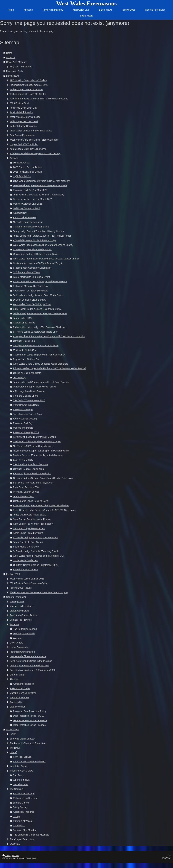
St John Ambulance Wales (26, 272)
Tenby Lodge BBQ (22, 318)
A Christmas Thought (24, 794)
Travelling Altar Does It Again (28, 414)
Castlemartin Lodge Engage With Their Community (39, 355)
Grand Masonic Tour (23, 496)
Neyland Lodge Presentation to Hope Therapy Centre (40, 313)
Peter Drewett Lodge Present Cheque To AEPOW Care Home (44, 510)
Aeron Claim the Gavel (25, 217)
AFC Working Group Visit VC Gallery (28, 80)
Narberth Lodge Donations (23, 126)
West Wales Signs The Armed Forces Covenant (34, 140)
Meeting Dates (17, 602)
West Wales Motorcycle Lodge (25, 117)
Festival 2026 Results (21, 588)
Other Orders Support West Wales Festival (35, 387)
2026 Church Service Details (28, 167)
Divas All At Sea (21, 163)
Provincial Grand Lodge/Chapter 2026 (29, 85)
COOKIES (15, 844)
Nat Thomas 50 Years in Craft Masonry (33, 446)
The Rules (18, 775)
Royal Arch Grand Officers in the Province (31, 661)
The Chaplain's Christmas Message (31, 835)
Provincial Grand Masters (23, 652)
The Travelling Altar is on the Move (31, 464)
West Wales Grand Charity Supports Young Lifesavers (41, 364)
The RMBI (15, 748)
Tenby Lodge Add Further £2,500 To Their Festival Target (42, 236)
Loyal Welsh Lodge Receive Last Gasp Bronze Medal (40, 185)
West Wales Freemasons (87, 3)
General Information (16, 597)
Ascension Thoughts (24, 812)
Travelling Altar (21, 784)
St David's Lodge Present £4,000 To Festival (36, 538)
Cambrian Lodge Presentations (29, 528)
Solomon (14, 624)
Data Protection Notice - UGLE (29, 716)
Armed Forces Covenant (26, 570)
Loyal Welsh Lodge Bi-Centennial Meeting (34, 437)
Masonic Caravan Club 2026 (28, 204)
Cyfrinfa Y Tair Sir (22, 176)
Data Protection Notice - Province (30, 720)
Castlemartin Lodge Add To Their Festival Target (38, 263)
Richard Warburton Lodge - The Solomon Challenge (39, 327)
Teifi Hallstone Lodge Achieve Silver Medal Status (38, 295)
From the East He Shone (26, 396)
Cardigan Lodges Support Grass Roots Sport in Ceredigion (43, 478)
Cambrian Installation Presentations (31, 227)
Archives (14, 158)
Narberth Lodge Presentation (28, 222)
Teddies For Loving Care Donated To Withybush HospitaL (39, 99)
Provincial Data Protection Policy (30, 711)
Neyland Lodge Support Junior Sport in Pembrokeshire (41, 451)
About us (11, 57)
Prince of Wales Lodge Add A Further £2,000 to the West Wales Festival (50, 368)
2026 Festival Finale (20, 103)
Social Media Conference (26, 547)
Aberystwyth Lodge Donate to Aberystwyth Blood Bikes (41, 506)
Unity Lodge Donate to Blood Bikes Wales (31, 131)
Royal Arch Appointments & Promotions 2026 (33, 670)
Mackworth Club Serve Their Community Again (37, 442)
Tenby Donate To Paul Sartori (28, 542)
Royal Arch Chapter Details (23, 615)
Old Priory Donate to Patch (27, 208)
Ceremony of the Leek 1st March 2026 (33, 199)
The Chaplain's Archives (22, 839)
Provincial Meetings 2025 (26, 432)
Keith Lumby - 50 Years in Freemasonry (33, 524)
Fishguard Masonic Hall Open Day (31, 286)
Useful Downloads (19, 647)
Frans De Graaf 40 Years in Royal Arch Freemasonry (40, 281)
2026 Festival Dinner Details (27, 172)
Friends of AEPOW (19, 698)
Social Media (13, 730)
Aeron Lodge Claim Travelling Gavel (28, 149)
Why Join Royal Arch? (21, 67)
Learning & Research (24, 634)
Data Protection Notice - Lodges (29, 725)
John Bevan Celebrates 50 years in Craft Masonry (35, 153)
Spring (16, 816)
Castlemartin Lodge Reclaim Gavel (31, 501)
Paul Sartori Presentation (22, 135)
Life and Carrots (21, 803)
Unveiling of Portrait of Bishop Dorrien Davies (36, 254)
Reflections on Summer (25, 798)
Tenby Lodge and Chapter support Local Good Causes (41, 382)
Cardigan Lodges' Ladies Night (29, 469)
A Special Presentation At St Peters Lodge (35, 240)
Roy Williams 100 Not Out (26, 359)
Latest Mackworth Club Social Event (31, 277)
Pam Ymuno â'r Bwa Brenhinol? (29, 762)
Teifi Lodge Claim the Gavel (24, 121)
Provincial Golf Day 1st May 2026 (30, 190)
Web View (166, 858)
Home (9, 53)
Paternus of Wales (22, 821)
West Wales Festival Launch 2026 (27, 579)
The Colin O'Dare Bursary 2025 (29, 400)
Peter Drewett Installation (26, 405)
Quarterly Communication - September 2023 (36, 565)
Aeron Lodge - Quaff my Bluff (28, 533)
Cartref (13, 752)
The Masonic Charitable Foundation (28, 743)
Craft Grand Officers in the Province (28, 656)
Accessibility (16, 702)
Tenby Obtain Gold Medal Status (30, 515)
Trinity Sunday (20, 807)
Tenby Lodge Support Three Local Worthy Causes (38, 231)
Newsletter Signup (19, 766)
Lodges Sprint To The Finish (24, 144)
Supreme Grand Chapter (22, 739)
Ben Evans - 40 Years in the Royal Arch (33, 483)
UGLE (13, 734)
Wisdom (17, 638)
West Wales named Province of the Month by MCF (39, 556)
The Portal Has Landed (25, 629)
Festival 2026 (13, 574)
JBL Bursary (19, 378)
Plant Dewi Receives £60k (26, 487)
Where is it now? (22, 780)
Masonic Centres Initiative (23, 693)
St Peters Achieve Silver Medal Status (32, 249)
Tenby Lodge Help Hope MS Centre (28, 94)
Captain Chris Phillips (24, 323)
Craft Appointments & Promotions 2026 (29, 666)
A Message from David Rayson (29, 391)
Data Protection (18, 707)
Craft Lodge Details (19, 611)
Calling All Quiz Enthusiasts (27, 373)
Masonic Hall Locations (21, 606)
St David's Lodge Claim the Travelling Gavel (35, 551)
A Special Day (20, 213)
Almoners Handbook (24, 684)
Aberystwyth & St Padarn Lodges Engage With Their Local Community (49, 336)
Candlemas (19, 826)
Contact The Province (21, 620)
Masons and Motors (23, 428)
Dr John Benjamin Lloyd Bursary (30, 300)
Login (168, 855)
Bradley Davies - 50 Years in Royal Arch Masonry (38, 455)
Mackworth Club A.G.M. (25, 350)
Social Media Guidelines (25, 560)
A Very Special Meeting (25, 419)
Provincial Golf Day (23, 423)
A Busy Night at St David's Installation (32, 474)
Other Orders (16, 643)
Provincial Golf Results (21, 112)
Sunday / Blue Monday (25, 830)
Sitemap (15, 856)
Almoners (14, 679)
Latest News (13, 76)
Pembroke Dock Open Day (23, 108)
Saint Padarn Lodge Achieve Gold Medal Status (37, 309)
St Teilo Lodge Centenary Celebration (32, 268)
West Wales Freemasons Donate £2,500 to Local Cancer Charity (46, 259)
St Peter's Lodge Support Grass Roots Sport (36, 332)
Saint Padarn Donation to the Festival (32, 519)
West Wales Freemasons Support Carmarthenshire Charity (43, 245)
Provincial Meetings (23, 410)
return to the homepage (42, 31)
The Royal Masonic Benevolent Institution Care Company (39, 592)
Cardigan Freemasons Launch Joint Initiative (36, 346)
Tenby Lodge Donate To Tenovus (26, 89)
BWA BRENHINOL (23, 757)
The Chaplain (16, 789)
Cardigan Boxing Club (24, 341)
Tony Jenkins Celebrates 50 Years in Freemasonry (39, 195)
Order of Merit (17, 675)
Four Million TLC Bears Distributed (31, 291)
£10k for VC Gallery (23, 460)
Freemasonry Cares (20, 688)
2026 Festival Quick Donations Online (29, 583)
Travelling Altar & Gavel (22, 771)
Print (6, 856)
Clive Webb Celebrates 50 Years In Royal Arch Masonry (41, 181)
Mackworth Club (14, 71)
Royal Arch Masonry (16, 62)
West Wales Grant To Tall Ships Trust (32, 304)
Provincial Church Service (26, 492)
